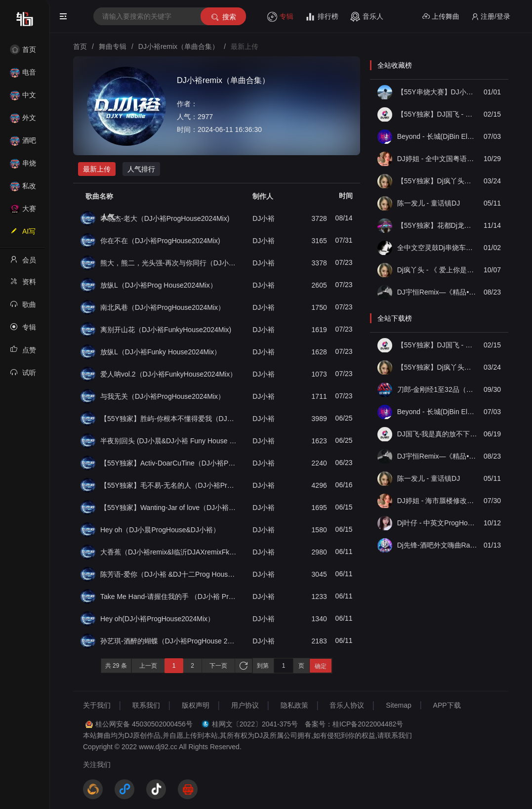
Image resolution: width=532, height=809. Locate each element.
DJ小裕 (264, 218)
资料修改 (23, 285)
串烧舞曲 (23, 166)
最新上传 (97, 169)
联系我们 (146, 705)
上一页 (148, 666)
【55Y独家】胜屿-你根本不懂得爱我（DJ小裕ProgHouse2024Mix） (169, 419)
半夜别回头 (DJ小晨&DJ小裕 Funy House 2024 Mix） (169, 441)
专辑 (280, 17)
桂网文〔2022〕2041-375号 (255, 724)
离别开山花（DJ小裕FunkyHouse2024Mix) (166, 330)
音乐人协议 (347, 705)
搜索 (223, 17)
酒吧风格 (23, 144)
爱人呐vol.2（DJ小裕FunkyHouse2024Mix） (168, 374)
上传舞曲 (441, 17)
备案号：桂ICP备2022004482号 (354, 724)
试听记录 (23, 376)
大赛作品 (23, 212)
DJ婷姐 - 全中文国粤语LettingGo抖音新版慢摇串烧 (437, 159)
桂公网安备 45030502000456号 (144, 724)
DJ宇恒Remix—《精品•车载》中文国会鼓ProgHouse (437, 292)
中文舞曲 (23, 98)
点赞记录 (23, 353)
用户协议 (245, 705)
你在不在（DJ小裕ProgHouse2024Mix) (160, 241)
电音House (23, 75)
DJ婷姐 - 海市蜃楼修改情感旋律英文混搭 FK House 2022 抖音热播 (437, 501)
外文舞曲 (23, 121)
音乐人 (367, 17)
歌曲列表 (23, 307)
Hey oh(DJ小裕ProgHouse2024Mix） (157, 619)
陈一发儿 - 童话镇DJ (429, 203)
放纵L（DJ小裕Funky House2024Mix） (161, 352)
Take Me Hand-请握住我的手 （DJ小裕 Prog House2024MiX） (169, 596)
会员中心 (23, 263)
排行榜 (322, 17)
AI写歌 (23, 234)
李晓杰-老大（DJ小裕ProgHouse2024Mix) (165, 218)
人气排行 (141, 169)
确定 (321, 666)
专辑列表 (23, 330)
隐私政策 (294, 705)
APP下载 (447, 705)
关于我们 (97, 705)
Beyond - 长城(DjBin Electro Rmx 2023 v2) (437, 136)
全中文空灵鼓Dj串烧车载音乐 (437, 248)
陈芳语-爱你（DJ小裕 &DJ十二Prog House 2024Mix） (169, 574)
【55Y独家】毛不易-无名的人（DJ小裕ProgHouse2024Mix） (169, 485)
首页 (23, 49)
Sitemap (398, 705)
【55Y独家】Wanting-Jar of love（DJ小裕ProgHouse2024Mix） (169, 508)
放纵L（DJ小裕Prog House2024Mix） (159, 285)
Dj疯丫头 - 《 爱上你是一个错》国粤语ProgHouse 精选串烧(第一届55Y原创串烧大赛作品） (437, 270)
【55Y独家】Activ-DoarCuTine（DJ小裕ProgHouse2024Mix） (169, 463)
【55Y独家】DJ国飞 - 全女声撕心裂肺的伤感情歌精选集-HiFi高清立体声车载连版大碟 (437, 114)
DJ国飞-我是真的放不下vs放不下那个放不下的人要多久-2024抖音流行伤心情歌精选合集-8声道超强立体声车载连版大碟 (437, 434)
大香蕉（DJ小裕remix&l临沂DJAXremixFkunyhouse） (169, 552)
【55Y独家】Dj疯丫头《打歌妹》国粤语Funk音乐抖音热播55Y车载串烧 (437, 181)
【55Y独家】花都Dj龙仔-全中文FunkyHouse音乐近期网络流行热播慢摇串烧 (437, 225)
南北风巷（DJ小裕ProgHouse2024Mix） (163, 307)
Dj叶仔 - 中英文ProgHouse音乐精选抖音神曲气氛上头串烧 (437, 523)
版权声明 (196, 705)
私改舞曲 (23, 189)
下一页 (218, 666)
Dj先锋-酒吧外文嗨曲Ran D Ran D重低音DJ (437, 545)
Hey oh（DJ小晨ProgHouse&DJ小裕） (160, 530)
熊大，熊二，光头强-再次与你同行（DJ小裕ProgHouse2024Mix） (169, 263)
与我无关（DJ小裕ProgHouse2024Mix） (163, 396)
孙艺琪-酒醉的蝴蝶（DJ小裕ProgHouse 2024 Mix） (169, 641)
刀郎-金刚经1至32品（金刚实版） (437, 389)
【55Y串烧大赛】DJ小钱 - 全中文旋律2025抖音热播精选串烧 (437, 92)
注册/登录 (491, 17)
